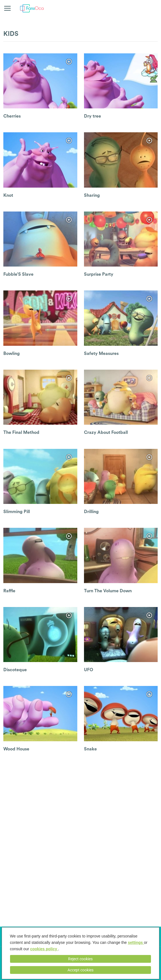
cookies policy (44, 949)
